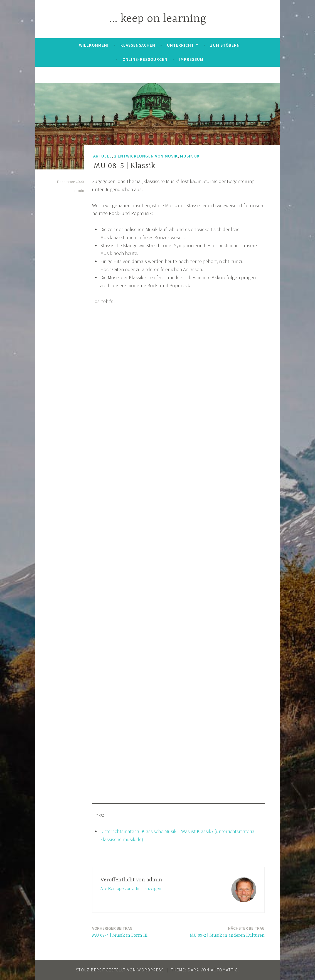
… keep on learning (158, 19)
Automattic (224, 970)
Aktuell (103, 156)
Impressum (191, 59)
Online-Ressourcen (145, 59)
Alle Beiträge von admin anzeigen (131, 888)
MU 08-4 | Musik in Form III (120, 932)
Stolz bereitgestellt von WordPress (120, 970)
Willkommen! (94, 45)
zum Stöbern (225, 45)
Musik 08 (190, 156)
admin (79, 191)
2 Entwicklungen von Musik (146, 156)
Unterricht (180, 45)
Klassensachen (138, 45)
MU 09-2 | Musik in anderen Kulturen (227, 932)
